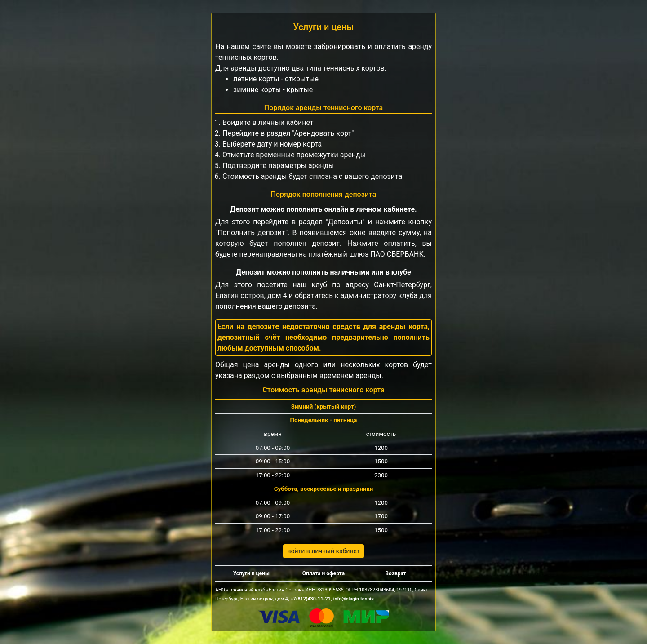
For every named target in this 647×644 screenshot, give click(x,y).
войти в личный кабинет (323, 551)
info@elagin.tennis (354, 599)
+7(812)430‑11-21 (311, 599)
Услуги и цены (251, 573)
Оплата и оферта (323, 573)
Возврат (396, 573)
